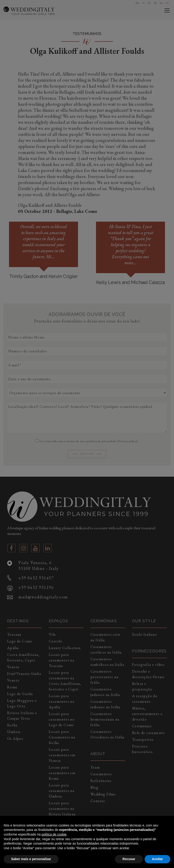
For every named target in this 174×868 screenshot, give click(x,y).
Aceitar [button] (157, 859)
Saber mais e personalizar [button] (31, 859)
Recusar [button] (129, 859)
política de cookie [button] (54, 834)
